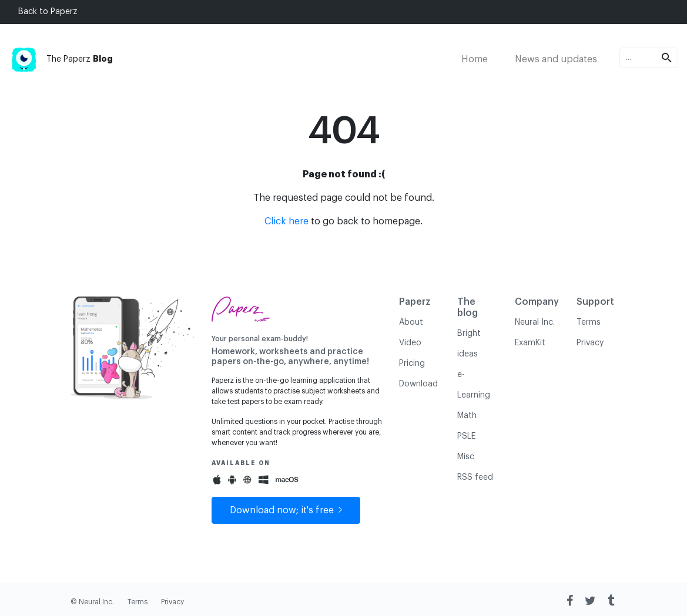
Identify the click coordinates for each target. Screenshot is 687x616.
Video (410, 343)
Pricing (412, 363)
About (411, 322)
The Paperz (61, 59)
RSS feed (475, 477)
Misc (466, 457)
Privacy (590, 343)
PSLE (466, 436)
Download (418, 384)
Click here (286, 221)
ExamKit (530, 343)
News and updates (556, 59)
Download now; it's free (286, 510)
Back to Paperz (48, 12)
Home (475, 59)
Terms (589, 322)
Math (467, 416)
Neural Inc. (535, 322)
